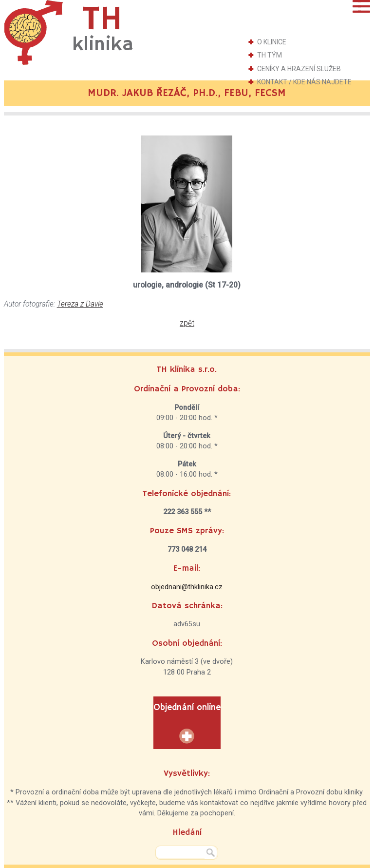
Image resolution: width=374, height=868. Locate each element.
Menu (361, 6)
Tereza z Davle (80, 304)
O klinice (272, 42)
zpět (187, 323)
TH (103, 29)
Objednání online (187, 708)
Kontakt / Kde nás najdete (304, 82)
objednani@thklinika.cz (187, 587)
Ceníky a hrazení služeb (299, 69)
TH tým (270, 55)
